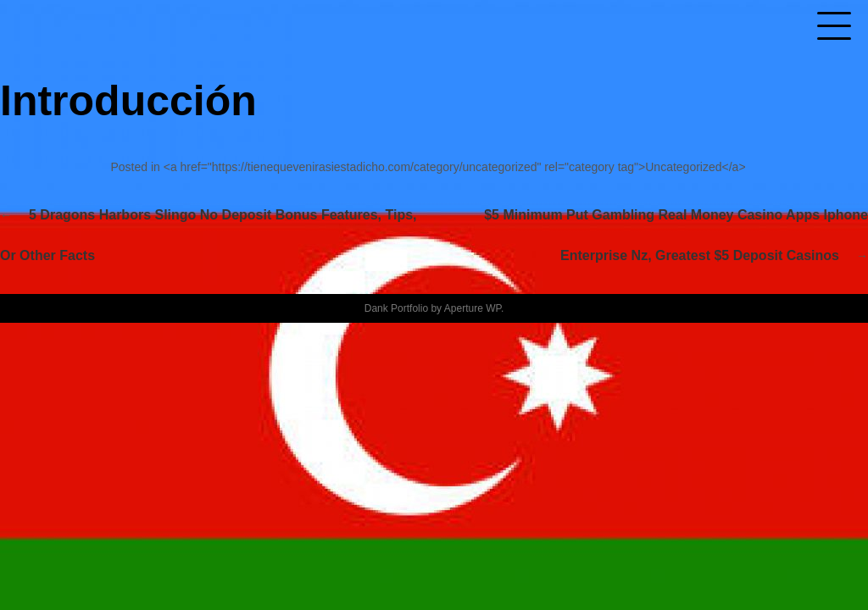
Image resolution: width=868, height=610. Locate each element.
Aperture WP (473, 308)
